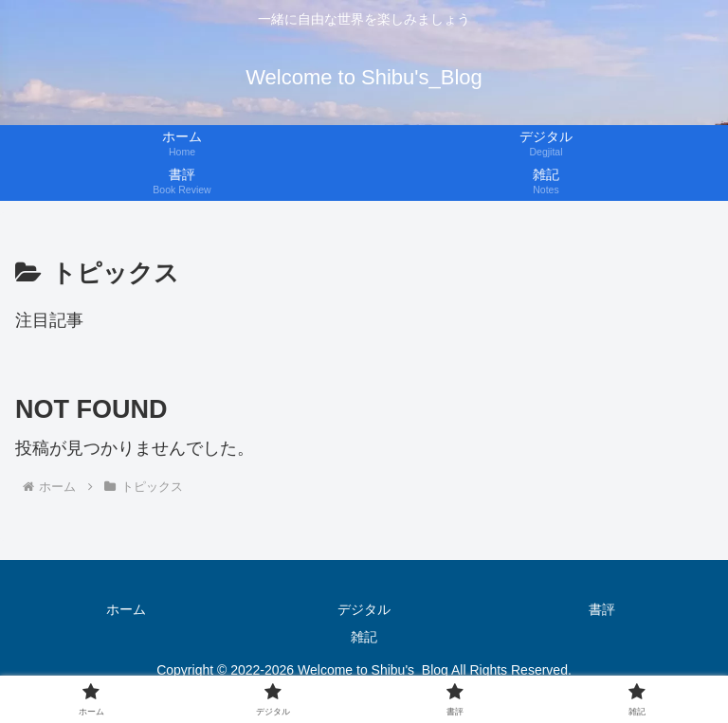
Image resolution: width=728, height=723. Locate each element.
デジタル (364, 609)
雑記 (364, 637)
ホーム (126, 609)
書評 (602, 609)
